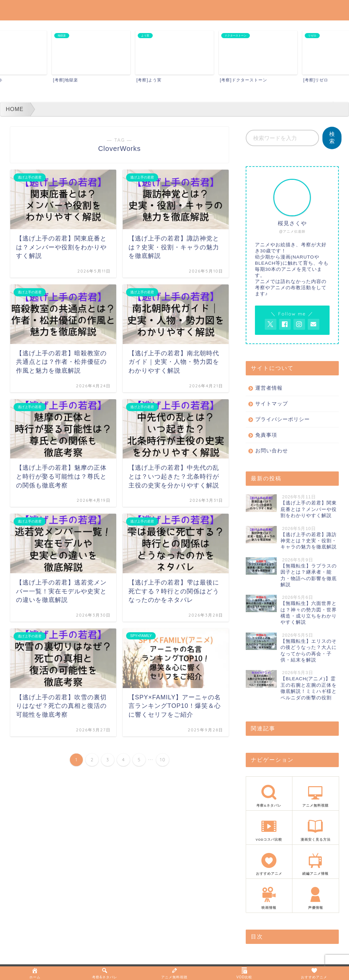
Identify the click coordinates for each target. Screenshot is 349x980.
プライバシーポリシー (283, 419)
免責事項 (266, 435)
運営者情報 (269, 388)
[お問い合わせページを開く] (314, 324)
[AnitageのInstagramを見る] (299, 324)
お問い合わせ (272, 450)
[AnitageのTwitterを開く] (271, 324)
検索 (332, 138)
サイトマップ (272, 403)
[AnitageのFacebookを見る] (285, 324)
